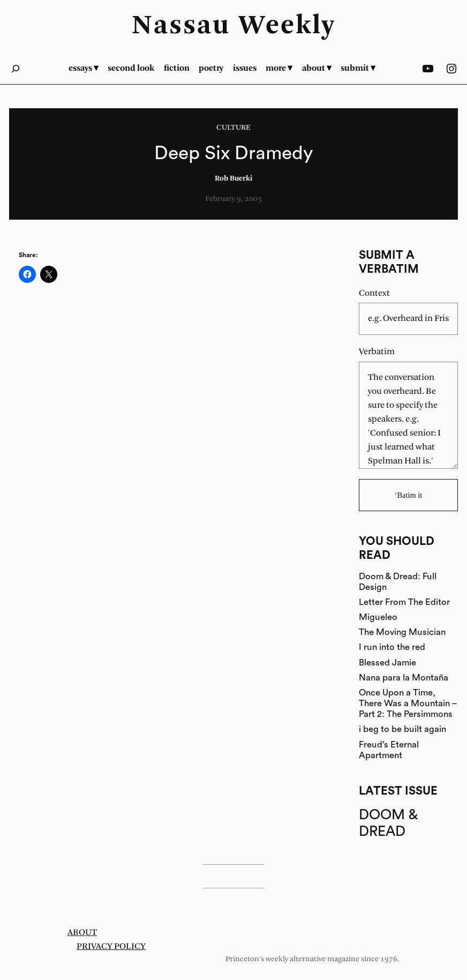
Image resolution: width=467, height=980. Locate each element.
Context (374, 293)
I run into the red (392, 647)
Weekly (287, 26)
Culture (234, 128)
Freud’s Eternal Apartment (389, 750)
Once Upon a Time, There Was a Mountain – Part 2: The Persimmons (408, 703)
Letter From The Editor (404, 602)
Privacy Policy (111, 947)
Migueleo (378, 617)
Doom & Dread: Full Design (398, 582)
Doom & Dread (388, 824)
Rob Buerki (234, 179)
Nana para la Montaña (404, 678)
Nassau (181, 26)
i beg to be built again (402, 729)
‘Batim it (409, 495)
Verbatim (377, 352)
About (82, 933)
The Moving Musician (402, 632)
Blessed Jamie (387, 663)
